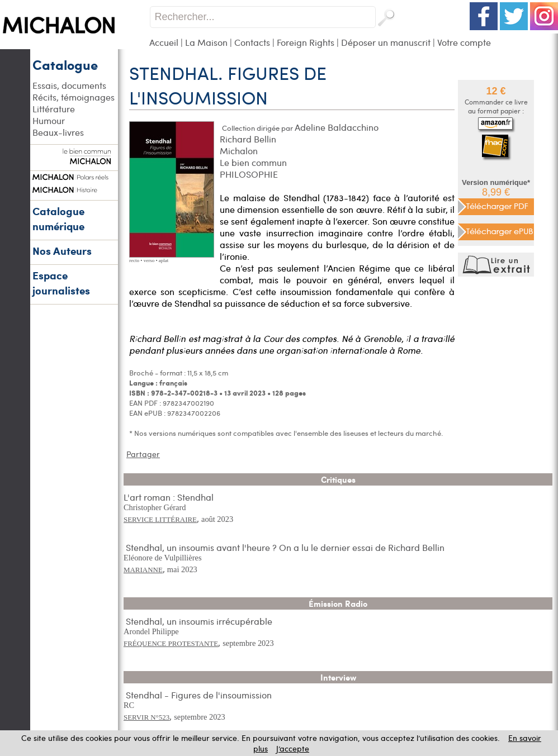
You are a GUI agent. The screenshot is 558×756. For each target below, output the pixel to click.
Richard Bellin (248, 139)
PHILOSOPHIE (249, 174)
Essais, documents (69, 85)
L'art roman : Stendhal (169, 497)
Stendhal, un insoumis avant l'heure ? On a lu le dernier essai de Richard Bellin (285, 547)
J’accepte (293, 748)
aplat (164, 260)
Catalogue (65, 64)
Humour (49, 120)
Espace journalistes (61, 283)
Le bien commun (253, 162)
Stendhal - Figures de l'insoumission (199, 695)
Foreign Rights (306, 42)
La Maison (206, 42)
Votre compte (464, 42)
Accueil (164, 42)
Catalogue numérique (58, 218)
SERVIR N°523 (146, 717)
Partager (143, 454)
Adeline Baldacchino (337, 127)
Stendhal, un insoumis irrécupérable (199, 621)
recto (134, 260)
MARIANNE (143, 570)
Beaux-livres (58, 132)
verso (149, 260)
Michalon (239, 151)
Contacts (252, 42)
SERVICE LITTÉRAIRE (160, 519)
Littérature (54, 109)
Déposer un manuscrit (386, 42)
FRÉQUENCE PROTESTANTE (171, 643)
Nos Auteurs (62, 251)
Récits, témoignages (74, 97)
